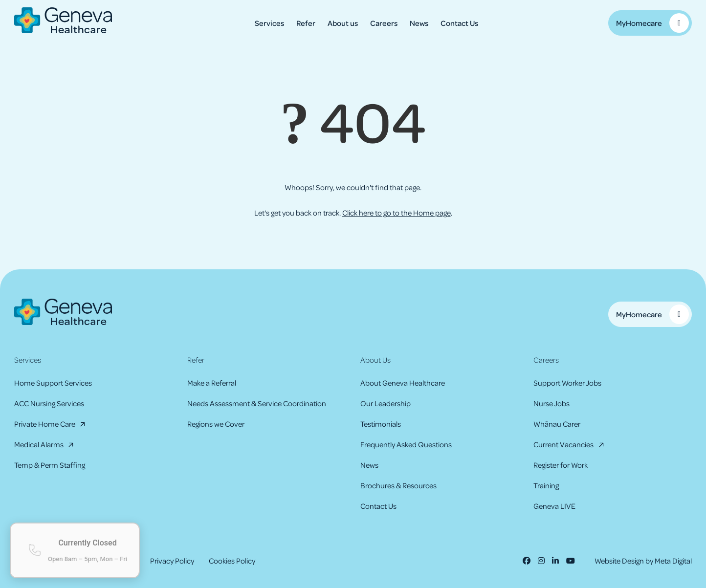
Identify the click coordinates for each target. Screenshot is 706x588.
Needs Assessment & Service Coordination (257, 403)
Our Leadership (386, 403)
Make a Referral (212, 383)
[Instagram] (541, 561)
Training (546, 485)
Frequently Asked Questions (406, 444)
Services (269, 23)
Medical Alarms (39, 444)
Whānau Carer (557, 424)
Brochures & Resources (398, 485)
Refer (306, 23)
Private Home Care (45, 424)
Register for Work (561, 465)
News (419, 23)
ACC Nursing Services (49, 403)
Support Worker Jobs (567, 383)
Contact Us (459, 23)
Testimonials (381, 424)
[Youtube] (571, 561)
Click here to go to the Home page (397, 213)
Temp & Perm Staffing (50, 465)
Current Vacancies (563, 444)
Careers (384, 23)
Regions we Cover (216, 424)
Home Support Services (53, 383)
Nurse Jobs (552, 403)
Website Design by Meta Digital (643, 561)
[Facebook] (527, 561)
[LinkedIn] (555, 561)
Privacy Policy (172, 561)
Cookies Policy (232, 561)
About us (343, 23)
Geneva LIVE (554, 506)
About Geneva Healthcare (403, 383)
